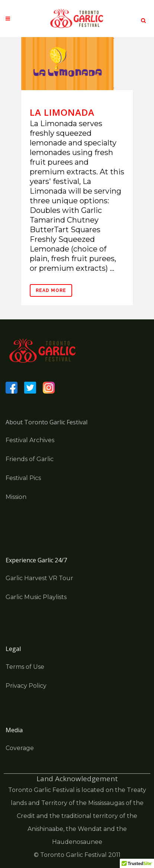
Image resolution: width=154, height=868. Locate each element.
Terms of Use (25, 667)
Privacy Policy (26, 686)
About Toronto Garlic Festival (46, 422)
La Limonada (62, 112)
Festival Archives (30, 440)
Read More (51, 290)
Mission (16, 497)
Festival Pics (23, 478)
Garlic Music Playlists (36, 597)
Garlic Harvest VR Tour (39, 578)
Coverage (20, 748)
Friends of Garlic (30, 459)
